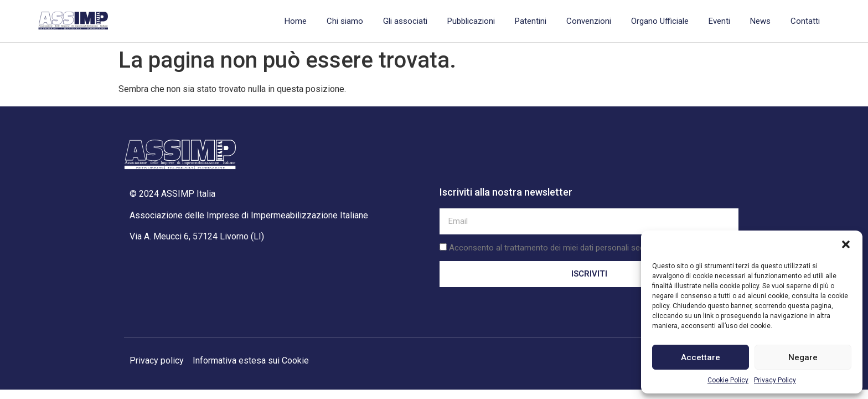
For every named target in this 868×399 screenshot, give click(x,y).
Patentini (531, 21)
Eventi (719, 21)
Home (296, 21)
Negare (803, 357)
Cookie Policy (728, 380)
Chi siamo (345, 21)
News (760, 21)
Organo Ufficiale (660, 21)
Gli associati (405, 21)
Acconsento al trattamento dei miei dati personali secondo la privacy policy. (586, 248)
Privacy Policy (775, 380)
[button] (846, 244)
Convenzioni (589, 21)
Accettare (701, 357)
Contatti (805, 21)
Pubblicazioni (471, 21)
